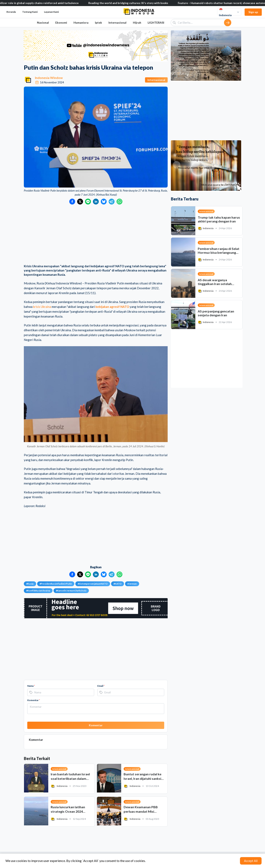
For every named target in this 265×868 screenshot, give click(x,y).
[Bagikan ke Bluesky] (104, 202)
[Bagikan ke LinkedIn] (96, 202)
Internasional (117, 23)
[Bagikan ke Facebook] (72, 202)
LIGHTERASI (156, 23)
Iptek (98, 23)
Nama (31, 686)
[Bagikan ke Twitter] (80, 202)
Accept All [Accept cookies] (251, 861)
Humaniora (81, 23)
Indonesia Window (49, 78)
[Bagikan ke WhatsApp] (119, 202)
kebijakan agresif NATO (112, 307)
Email (101, 686)
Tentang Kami (30, 12)
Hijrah (137, 23)
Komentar (34, 700)
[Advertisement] (96, 235)
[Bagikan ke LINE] (88, 202)
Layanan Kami (51, 12)
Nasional (43, 23)
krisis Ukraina (42, 307)
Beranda (11, 12)
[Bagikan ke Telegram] (112, 202)
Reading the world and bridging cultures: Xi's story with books (135, 3)
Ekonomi (61, 23)
